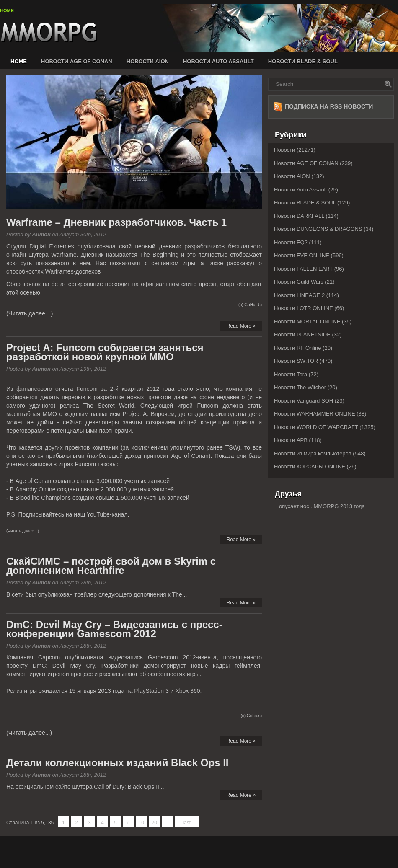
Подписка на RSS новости (329, 106)
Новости (284, 150)
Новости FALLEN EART (303, 269)
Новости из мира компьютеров (313, 453)
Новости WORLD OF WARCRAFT (316, 427)
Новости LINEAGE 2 (299, 295)
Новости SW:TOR (296, 361)
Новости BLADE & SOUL (303, 61)
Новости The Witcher (300, 387)
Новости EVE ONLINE (302, 255)
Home (7, 10)
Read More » (241, 326)
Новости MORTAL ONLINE (307, 322)
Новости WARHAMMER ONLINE (315, 414)
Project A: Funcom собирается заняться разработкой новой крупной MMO (105, 352)
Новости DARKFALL (299, 216)
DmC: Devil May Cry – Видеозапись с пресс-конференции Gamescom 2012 (114, 629)
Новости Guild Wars (299, 282)
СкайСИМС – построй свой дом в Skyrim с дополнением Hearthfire (111, 566)
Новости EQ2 (291, 242)
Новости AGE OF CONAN (77, 61)
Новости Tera (291, 374)
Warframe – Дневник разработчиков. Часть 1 (116, 222)
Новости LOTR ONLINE (304, 308)
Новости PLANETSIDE (302, 335)
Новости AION (148, 61)
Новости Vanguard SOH (304, 401)
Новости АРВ (291, 440)
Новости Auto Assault (218, 61)
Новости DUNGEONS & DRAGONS (318, 229)
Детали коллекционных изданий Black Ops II (117, 763)
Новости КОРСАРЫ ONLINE (310, 466)
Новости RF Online (297, 348)
